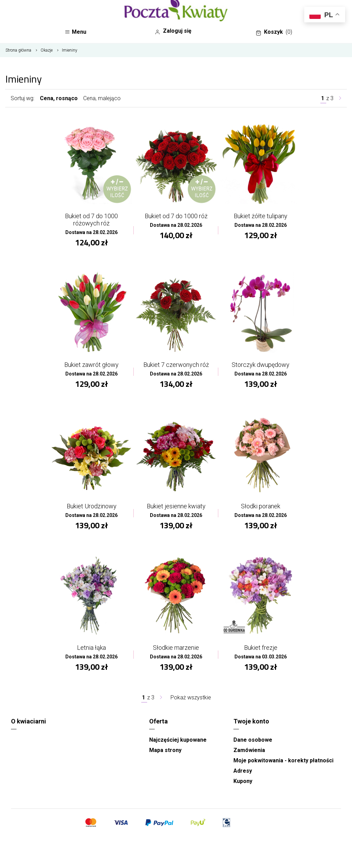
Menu (75, 32)
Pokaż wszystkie (191, 697)
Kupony (243, 781)
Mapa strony (165, 750)
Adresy (243, 771)
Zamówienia (249, 750)
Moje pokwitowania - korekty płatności (283, 760)
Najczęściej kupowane (178, 740)
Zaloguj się (173, 31)
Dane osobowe (253, 740)
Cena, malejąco (102, 98)
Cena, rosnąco (59, 98)
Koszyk (274, 32)
